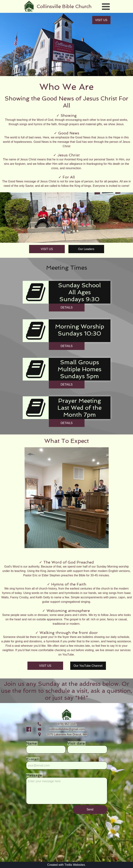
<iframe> (66, 839)
